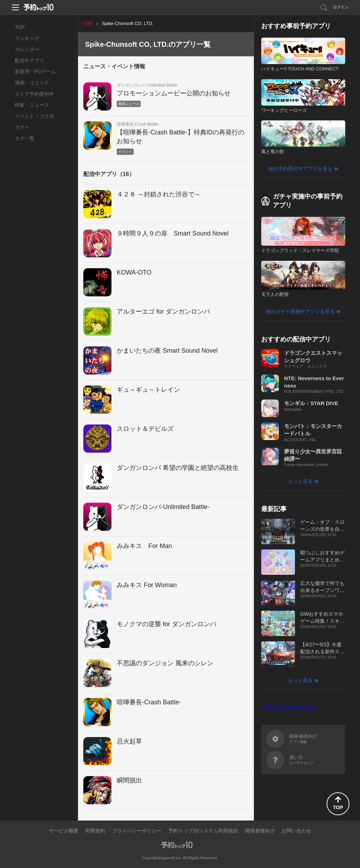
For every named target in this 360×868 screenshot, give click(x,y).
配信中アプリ (30, 61)
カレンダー (27, 49)
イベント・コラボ (34, 116)
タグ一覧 (25, 138)
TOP (20, 27)
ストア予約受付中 (34, 94)
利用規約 (95, 831)
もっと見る (300, 481)
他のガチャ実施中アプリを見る (300, 312)
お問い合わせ (296, 831)
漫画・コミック (32, 83)
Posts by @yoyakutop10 (288, 707)
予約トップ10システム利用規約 (203, 831)
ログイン (341, 7)
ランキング (27, 38)
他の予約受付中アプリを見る (300, 169)
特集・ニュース (32, 105)
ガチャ (22, 127)
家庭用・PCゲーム (35, 71)
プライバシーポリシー (137, 831)
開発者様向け (260, 831)
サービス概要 (64, 831)
